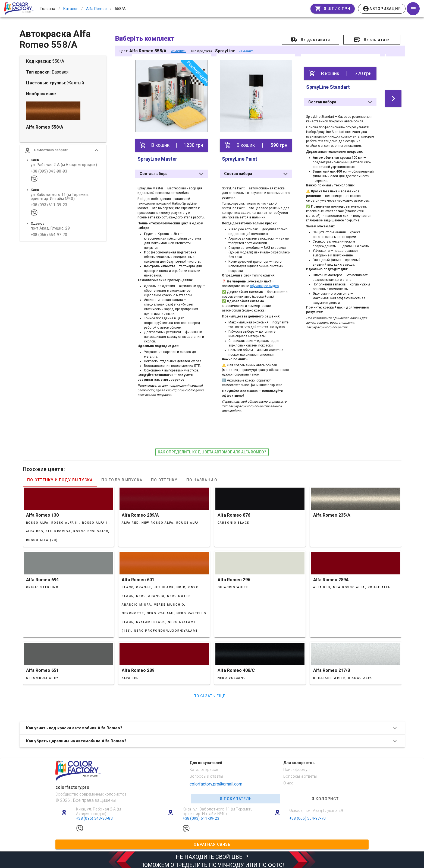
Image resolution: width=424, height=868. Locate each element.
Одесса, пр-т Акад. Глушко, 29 (316, 808)
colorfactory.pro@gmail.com (216, 781)
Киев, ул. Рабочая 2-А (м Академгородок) (98, 809)
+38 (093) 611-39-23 (49, 210)
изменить (179, 51)
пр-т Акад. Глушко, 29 (50, 233)
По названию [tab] (202, 478)
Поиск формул (296, 767)
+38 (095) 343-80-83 (49, 176)
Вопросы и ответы (206, 774)
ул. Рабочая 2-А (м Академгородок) (64, 170)
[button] (63, 155)
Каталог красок (204, 767)
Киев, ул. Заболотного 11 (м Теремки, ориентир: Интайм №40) (217, 809)
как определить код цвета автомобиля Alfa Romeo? (212, 449)
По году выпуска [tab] (122, 478)
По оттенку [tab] (164, 478)
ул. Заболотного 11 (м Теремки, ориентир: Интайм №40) (60, 201)
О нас (288, 780)
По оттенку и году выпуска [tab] (60, 478)
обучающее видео (264, 284)
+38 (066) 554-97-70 (49, 239)
